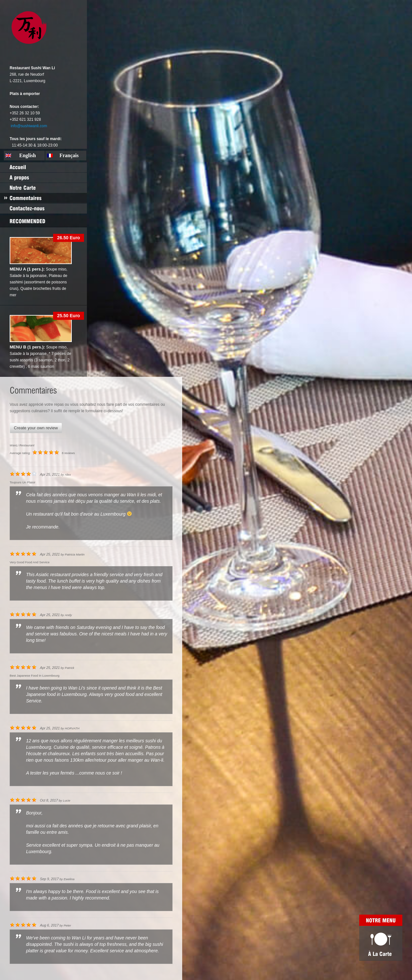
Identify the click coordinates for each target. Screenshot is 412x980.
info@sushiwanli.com (29, 126)
